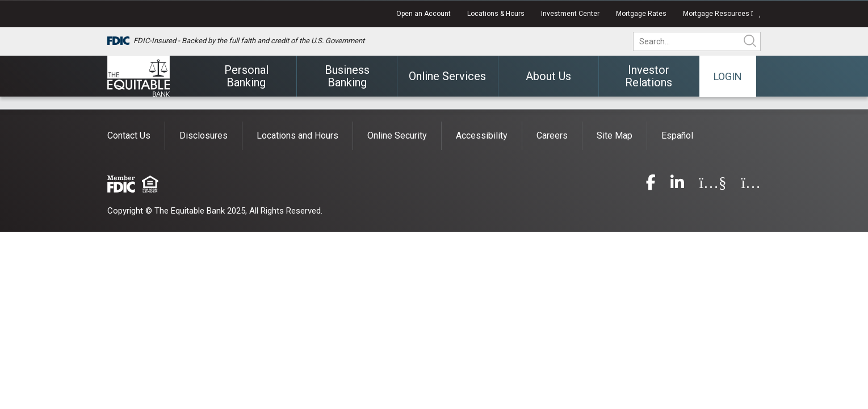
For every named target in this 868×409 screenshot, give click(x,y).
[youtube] (712, 185)
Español (677, 135)
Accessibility (482, 135)
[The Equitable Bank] (139, 76)
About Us (548, 76)
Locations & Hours (496, 14)
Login (728, 76)
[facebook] (651, 185)
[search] (705, 41)
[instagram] (751, 185)
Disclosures (204, 135)
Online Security (397, 135)
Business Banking (347, 76)
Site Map (615, 135)
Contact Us (129, 135)
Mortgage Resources (722, 14)
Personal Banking (246, 76)
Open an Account (423, 14)
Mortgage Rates (641, 14)
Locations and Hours (297, 135)
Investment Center (570, 14)
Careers (552, 135)
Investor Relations (649, 76)
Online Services (447, 76)
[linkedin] (677, 185)
